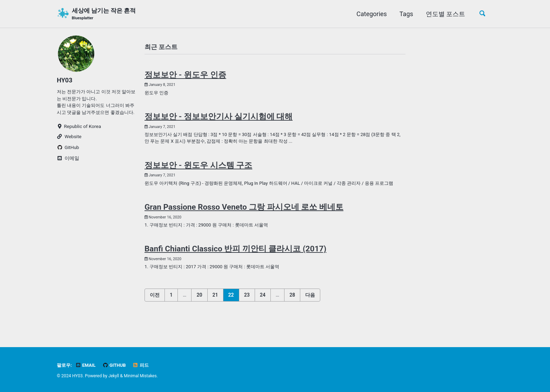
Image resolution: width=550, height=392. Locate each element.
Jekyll (114, 376)
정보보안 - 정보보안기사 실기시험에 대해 (219, 119)
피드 (143, 365)
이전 (155, 308)
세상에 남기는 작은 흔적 (106, 15)
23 (247, 308)
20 (199, 308)
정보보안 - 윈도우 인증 (185, 76)
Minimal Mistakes (141, 376)
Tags (405, 14)
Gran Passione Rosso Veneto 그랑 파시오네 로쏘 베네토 (244, 218)
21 (215, 308)
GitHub (116, 365)
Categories (370, 14)
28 (292, 308)
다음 (310, 308)
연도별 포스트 (444, 14)
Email (87, 365)
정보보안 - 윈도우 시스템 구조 (198, 168)
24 (263, 308)
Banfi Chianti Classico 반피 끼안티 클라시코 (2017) (235, 261)
